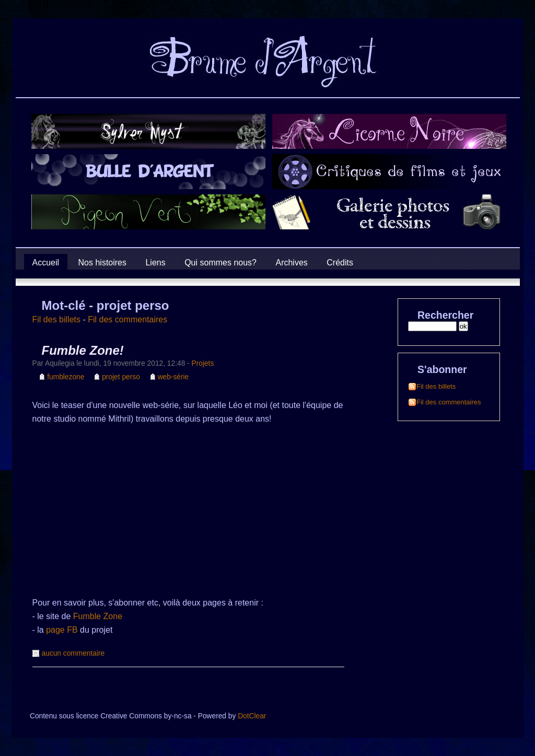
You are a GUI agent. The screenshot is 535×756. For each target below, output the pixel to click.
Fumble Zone (98, 616)
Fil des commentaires (127, 319)
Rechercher (445, 315)
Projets (203, 363)
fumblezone (66, 377)
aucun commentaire (73, 653)
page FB (62, 630)
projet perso (121, 377)
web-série (173, 377)
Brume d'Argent (34, 86)
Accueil (46, 263)
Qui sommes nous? (220, 263)
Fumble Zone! (83, 350)
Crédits (340, 263)
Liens (155, 263)
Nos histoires (102, 263)
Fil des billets (56, 319)
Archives (291, 263)
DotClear (252, 716)
